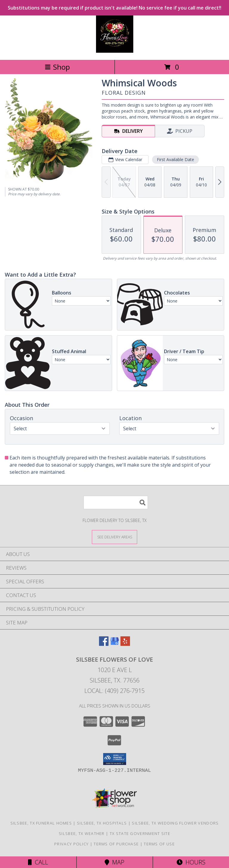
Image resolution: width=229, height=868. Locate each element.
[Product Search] (116, 502)
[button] (115, 759)
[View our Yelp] (125, 644)
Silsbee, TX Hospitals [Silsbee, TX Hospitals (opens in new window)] (102, 823)
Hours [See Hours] (191, 862)
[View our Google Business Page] (114, 644)
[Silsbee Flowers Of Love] (115, 51)
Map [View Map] (114, 862)
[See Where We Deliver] (114, 537)
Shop (57, 67)
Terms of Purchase (116, 844)
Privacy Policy (71, 844)
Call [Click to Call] (38, 862)
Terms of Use (159, 844)
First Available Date (175, 159)
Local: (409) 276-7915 (114, 691)
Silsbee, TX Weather (82, 833)
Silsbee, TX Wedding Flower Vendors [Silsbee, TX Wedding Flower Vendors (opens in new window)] (175, 823)
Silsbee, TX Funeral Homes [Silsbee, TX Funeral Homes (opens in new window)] (41, 823)
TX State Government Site (140, 833)
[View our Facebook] (104, 644)
